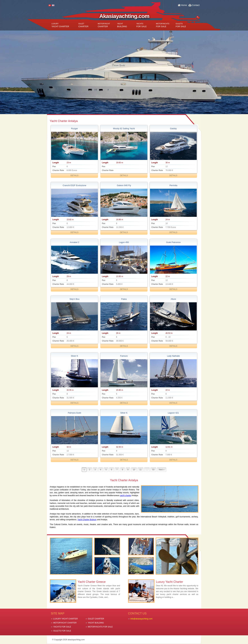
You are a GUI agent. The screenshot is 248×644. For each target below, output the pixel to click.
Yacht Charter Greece (92, 582)
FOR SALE (141, 25)
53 (153, 470)
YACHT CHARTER (60, 25)
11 (140, 470)
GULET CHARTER (96, 619)
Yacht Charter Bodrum (87, 520)
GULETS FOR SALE (62, 631)
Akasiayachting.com (124, 16)
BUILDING (122, 25)
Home (184, 5)
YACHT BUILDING (96, 623)
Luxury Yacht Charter (170, 582)
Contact (196, 5)
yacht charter (125, 495)
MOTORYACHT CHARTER (65, 623)
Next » (162, 470)
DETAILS (74, 176)
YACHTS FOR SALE (62, 627)
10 (134, 470)
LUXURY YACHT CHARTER (66, 619)
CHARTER (83, 25)
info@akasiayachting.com (142, 619)
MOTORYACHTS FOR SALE (100, 627)
